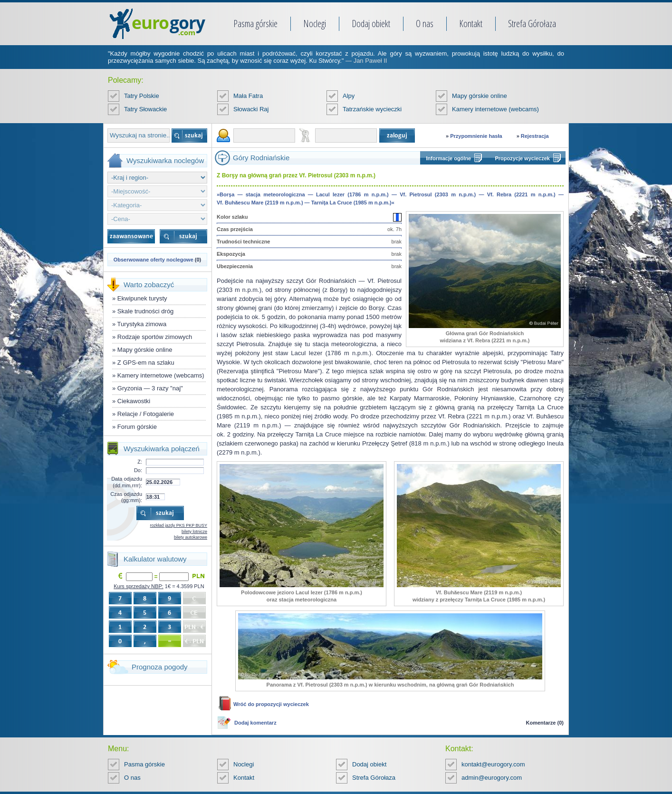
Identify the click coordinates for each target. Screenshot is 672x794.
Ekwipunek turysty (142, 298)
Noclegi (315, 24)
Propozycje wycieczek (522, 158)
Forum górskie (137, 427)
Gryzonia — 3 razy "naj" (150, 388)
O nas (425, 24)
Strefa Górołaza (532, 24)
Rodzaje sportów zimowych (155, 337)
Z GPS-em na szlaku (146, 363)
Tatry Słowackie (145, 109)
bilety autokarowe (191, 537)
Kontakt (471, 24)
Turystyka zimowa (142, 324)
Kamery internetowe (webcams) (495, 109)
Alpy (349, 96)
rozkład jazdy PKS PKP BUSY (179, 525)
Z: (140, 462)
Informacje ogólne (449, 158)
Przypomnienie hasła (476, 136)
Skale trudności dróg (146, 311)
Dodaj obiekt (371, 24)
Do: (138, 470)
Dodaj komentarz (255, 723)
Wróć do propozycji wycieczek (271, 704)
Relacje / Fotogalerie (146, 414)
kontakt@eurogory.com (493, 764)
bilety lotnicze (194, 532)
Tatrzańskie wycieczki (372, 109)
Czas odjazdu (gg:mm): (126, 497)
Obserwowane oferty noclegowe (154, 260)
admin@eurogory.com (492, 778)
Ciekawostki (134, 401)
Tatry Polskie (142, 96)
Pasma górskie (255, 24)
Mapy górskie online (480, 96)
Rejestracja (535, 136)
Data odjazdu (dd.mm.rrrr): (127, 482)
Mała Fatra (248, 96)
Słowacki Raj (251, 109)
